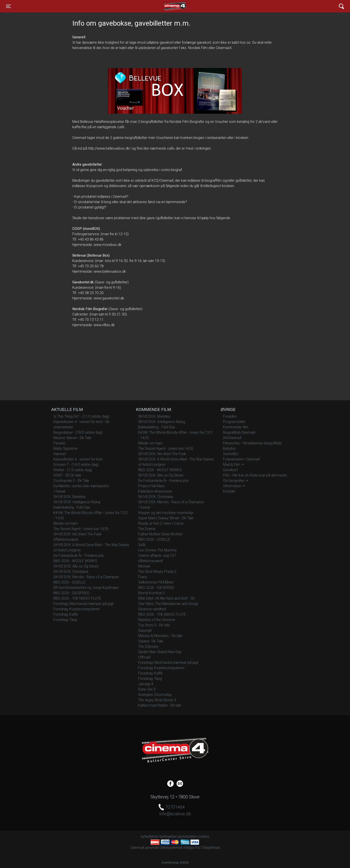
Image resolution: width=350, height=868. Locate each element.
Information (233, 486)
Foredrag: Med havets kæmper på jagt (83, 604)
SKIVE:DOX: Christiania (71, 572)
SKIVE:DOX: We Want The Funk (78, 534)
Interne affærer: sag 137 (157, 556)
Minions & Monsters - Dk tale (160, 636)
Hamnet (59, 454)
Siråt (142, 545)
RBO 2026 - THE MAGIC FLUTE (77, 598)
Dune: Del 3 (147, 689)
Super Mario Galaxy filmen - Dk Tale (166, 518)
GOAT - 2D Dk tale (67, 475)
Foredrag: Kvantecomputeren (76, 609)
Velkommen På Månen (156, 582)
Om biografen (234, 481)
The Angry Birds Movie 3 (157, 700)
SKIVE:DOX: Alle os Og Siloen (76, 566)
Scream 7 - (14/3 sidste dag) (76, 465)
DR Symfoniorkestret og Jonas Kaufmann (86, 588)
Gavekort (230, 470)
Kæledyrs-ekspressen (155, 491)
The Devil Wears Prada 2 (157, 572)
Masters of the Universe (157, 620)
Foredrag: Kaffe (66, 614)
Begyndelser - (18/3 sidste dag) (78, 432)
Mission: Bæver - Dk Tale (72, 438)
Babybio (229, 448)
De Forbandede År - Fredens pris (79, 556)
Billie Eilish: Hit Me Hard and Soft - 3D (166, 598)
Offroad (144, 657)
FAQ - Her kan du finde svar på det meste (255, 475)
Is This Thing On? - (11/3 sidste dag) (81, 416)
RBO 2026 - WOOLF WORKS (75, 561)
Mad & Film (232, 465)
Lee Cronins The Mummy (157, 550)
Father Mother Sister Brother (160, 534)
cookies (203, 836)
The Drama (147, 529)
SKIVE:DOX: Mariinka (69, 497)
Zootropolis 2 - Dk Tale (71, 481)
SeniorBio (231, 454)
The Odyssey (148, 646)
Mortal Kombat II (152, 593)
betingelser (168, 836)
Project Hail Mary (151, 486)
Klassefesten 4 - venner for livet (78, 459)
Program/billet (234, 422)
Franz (143, 577)
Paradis (59, 443)
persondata (187, 836)
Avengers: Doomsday (155, 695)
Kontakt (229, 491)
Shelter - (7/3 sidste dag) (73, 470)
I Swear (59, 491)
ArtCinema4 (232, 438)
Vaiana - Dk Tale (151, 641)
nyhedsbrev (150, 836)
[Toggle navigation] (8, 6)
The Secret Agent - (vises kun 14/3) (81, 529)
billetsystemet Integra (177, 848)
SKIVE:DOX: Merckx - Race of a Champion (86, 577)
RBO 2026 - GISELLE (69, 582)
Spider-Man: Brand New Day (160, 652)
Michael (144, 566)
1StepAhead (210, 848)
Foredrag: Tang (65, 620)
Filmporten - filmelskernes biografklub (252, 443)
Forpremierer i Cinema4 (241, 459)
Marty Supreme (65, 448)
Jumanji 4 (146, 684)
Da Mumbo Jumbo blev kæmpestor (81, 486)
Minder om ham (66, 523)
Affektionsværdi (66, 539)
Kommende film (236, 427)
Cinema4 (167, 6)
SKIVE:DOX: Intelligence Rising (77, 502)
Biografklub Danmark (239, 432)
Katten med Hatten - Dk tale (160, 705)
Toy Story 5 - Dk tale (154, 625)
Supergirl (145, 630)
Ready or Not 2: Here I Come (161, 523)
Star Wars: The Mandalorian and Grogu (168, 604)
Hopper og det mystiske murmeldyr (166, 513)
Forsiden (230, 416)
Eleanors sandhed (152, 609)
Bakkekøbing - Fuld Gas (72, 507)
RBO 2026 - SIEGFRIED (71, 593)
